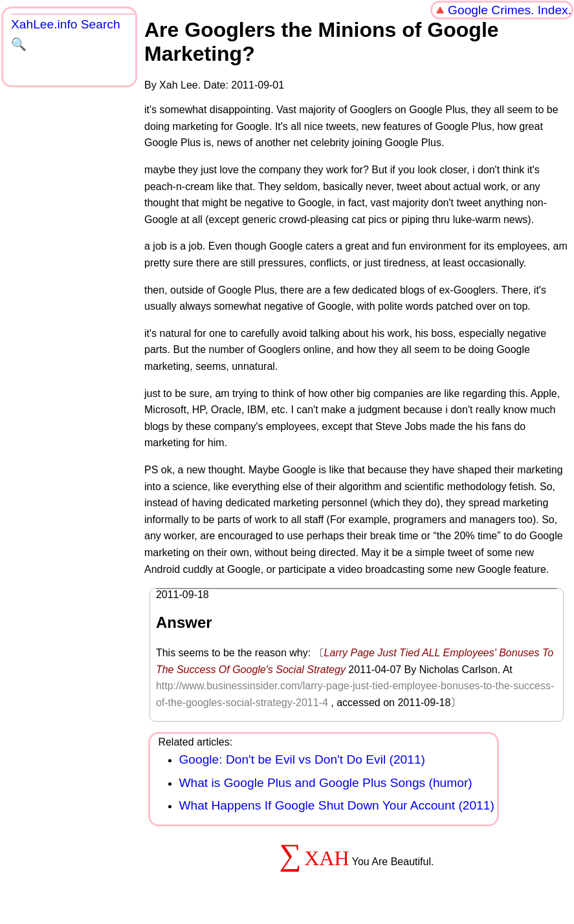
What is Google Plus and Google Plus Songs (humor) (325, 783)
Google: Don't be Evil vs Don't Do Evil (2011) (302, 759)
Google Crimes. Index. (510, 10)
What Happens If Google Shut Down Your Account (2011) (336, 805)
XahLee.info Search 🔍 (66, 34)
